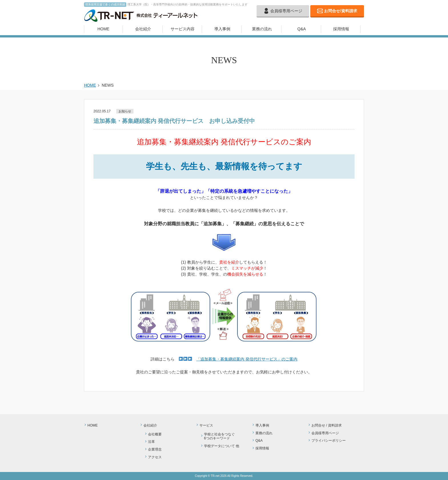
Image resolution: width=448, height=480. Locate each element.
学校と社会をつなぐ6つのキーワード (219, 436)
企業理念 (155, 449)
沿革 (151, 442)
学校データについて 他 (222, 446)
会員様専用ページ (286, 11)
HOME (103, 29)
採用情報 (341, 29)
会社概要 (155, 434)
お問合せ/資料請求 (341, 11)
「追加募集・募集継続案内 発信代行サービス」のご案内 (247, 359)
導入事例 (222, 29)
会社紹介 (143, 29)
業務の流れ (262, 29)
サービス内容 (183, 29)
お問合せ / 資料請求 (327, 425)
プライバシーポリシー (329, 441)
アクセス (155, 457)
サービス (206, 425)
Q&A (302, 29)
